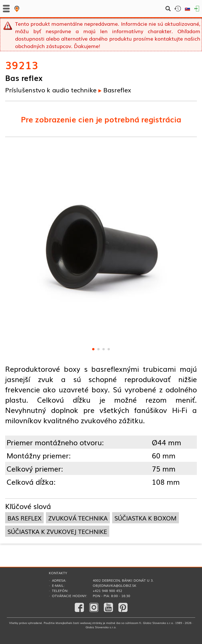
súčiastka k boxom (146, 518)
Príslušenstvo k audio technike (51, 90)
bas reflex (24, 518)
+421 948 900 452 (107, 591)
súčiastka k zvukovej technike (57, 531)
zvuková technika (78, 518)
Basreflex (117, 90)
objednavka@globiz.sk (115, 585)
